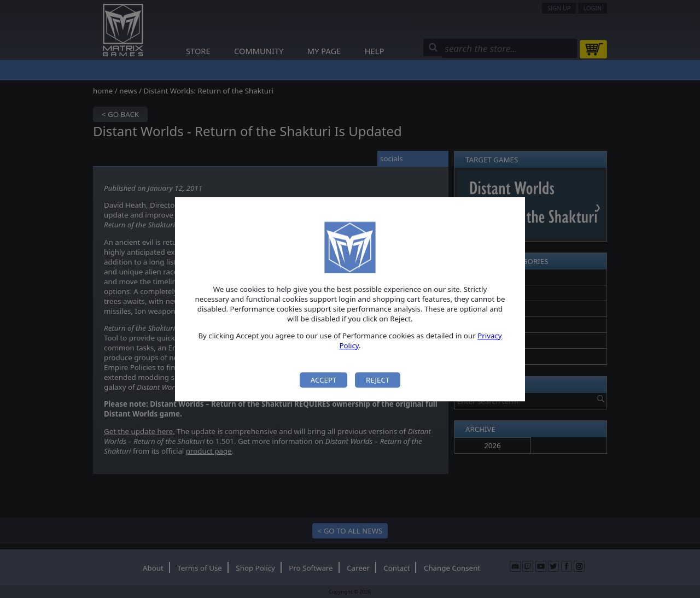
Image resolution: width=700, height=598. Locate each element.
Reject (378, 380)
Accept (324, 380)
